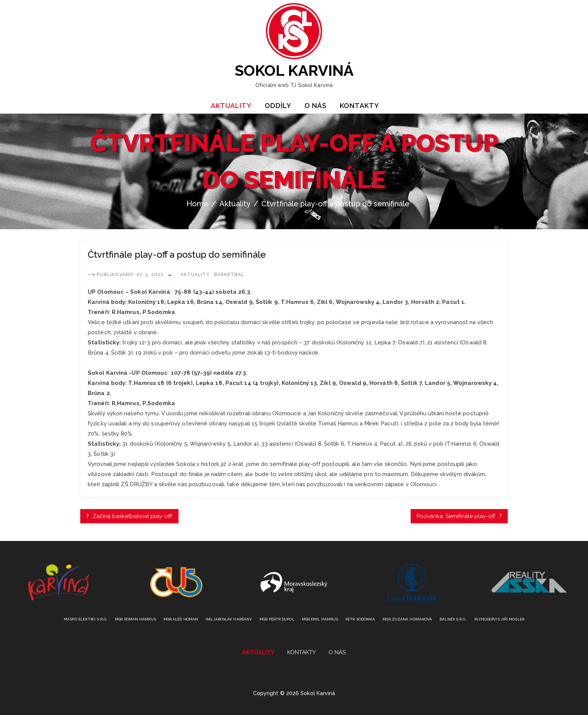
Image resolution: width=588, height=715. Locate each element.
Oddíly (278, 106)
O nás (316, 106)
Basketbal (229, 275)
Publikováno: (130, 275)
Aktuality (231, 106)
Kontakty (359, 106)
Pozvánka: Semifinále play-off (456, 516)
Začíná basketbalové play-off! (133, 516)
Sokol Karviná (294, 70)
